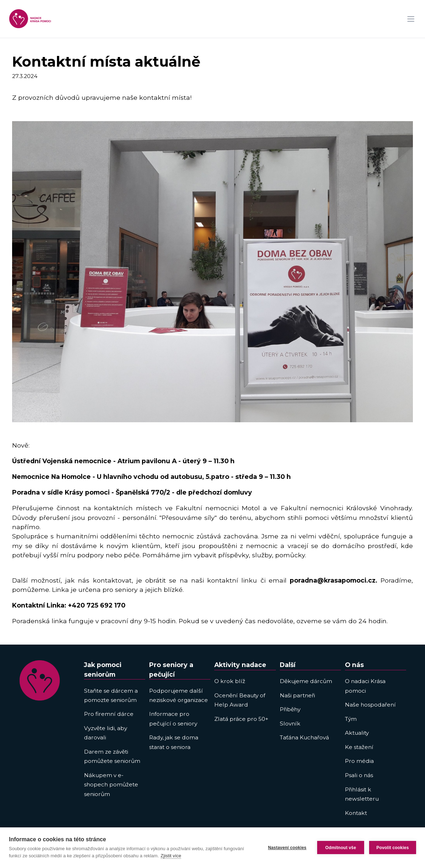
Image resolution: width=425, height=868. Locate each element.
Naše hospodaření (370, 705)
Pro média (359, 761)
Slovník (290, 724)
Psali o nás (359, 775)
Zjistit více (171, 856)
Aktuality (357, 733)
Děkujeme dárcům (306, 681)
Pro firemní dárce (109, 714)
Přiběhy (290, 709)
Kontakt (356, 813)
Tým (351, 719)
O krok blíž (230, 681)
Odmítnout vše (341, 848)
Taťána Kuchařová (304, 737)
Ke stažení (359, 747)
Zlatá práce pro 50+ (241, 719)
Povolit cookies (392, 848)
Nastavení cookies (287, 848)
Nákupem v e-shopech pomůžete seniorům (111, 785)
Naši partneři (297, 695)
